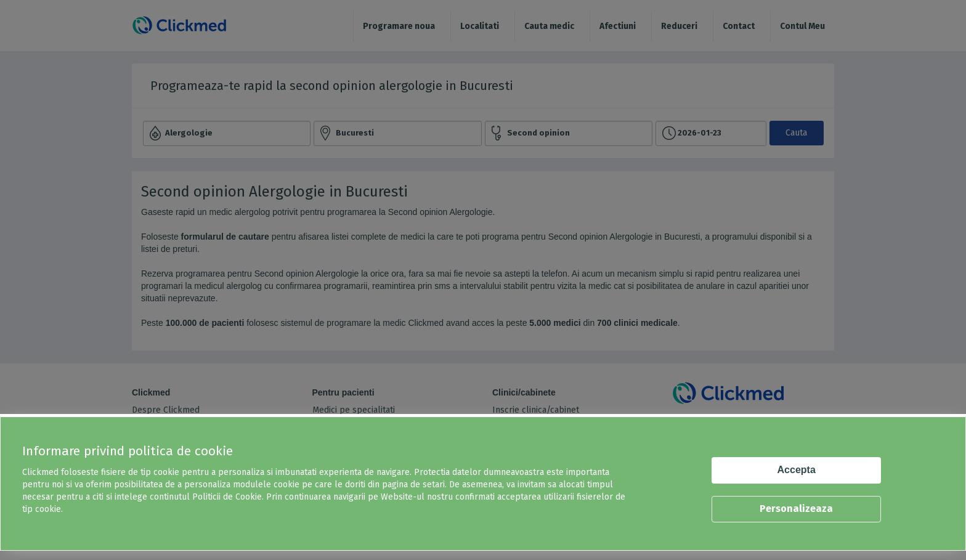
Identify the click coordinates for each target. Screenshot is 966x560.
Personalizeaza (796, 509)
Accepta (797, 470)
